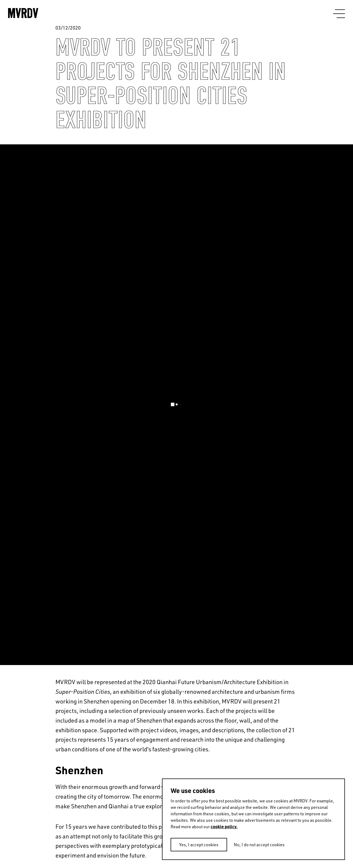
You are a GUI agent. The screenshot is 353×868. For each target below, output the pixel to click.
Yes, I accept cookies (199, 845)
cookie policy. (224, 826)
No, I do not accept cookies (259, 845)
